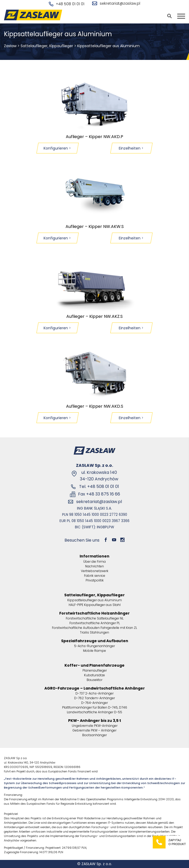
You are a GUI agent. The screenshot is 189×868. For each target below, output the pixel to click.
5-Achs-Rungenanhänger (95, 646)
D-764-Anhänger (95, 703)
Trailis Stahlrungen (95, 632)
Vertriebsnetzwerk (95, 571)
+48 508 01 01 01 (67, 4)
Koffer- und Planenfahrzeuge (95, 665)
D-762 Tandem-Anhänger (95, 698)
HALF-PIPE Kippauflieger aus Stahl (95, 605)
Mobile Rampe (95, 651)
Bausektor (95, 680)
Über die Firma (95, 562)
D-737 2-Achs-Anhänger (95, 693)
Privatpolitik (95, 580)
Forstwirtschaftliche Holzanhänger (95, 613)
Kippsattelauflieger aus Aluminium (95, 600)
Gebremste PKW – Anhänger (95, 730)
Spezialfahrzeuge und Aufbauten (95, 641)
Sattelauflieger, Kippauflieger (47, 46)
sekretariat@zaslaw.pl (116, 3)
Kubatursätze (95, 675)
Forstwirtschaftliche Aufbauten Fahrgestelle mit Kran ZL (95, 628)
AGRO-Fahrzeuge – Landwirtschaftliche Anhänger (95, 688)
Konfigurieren (58, 148)
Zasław (10, 46)
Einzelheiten (131, 148)
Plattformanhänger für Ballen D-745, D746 (95, 707)
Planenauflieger (95, 670)
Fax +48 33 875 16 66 (99, 494)
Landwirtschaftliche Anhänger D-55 (95, 712)
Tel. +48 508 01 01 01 (99, 486)
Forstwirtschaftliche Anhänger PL (95, 623)
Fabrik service (95, 576)
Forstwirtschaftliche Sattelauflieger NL (95, 618)
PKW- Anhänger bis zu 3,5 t (95, 721)
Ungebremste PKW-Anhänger (95, 726)
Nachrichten (95, 566)
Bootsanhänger (95, 735)
